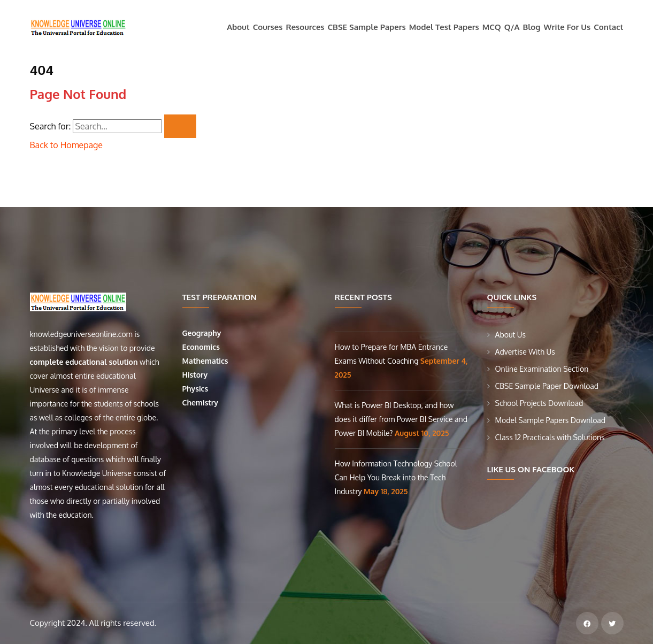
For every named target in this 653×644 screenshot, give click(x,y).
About (238, 27)
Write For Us (567, 27)
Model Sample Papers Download (551, 420)
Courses (268, 27)
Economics (202, 347)
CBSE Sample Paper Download (547, 386)
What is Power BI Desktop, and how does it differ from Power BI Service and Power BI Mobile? (401, 419)
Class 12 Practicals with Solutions (550, 437)
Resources (305, 27)
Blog (532, 27)
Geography (203, 333)
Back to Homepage (66, 145)
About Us (511, 335)
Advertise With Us (525, 352)
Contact (608, 27)
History (195, 375)
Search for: (51, 126)
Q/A (512, 27)
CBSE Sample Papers (367, 27)
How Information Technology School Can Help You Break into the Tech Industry (396, 477)
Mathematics (206, 361)
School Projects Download (539, 403)
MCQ (492, 27)
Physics (196, 389)
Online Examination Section (542, 369)
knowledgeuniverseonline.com (81, 334)
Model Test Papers (444, 27)
